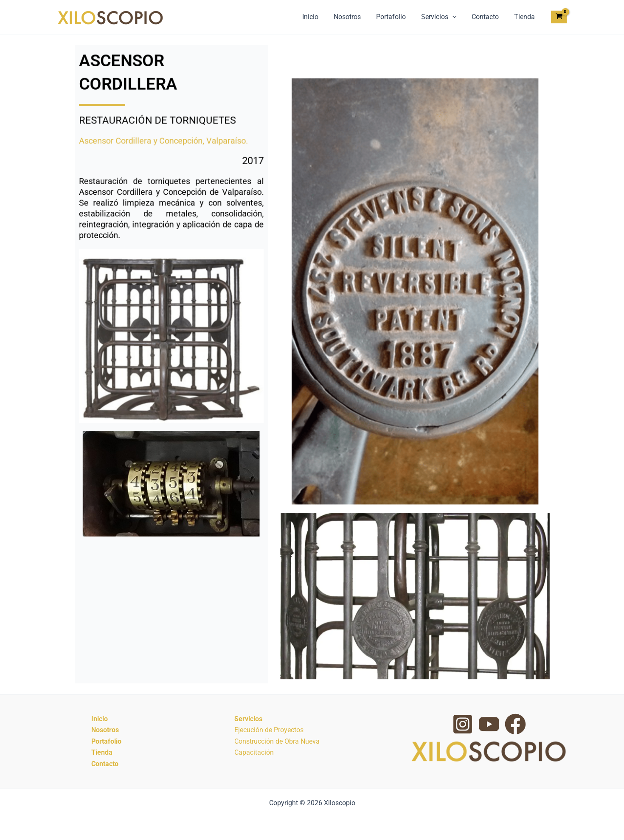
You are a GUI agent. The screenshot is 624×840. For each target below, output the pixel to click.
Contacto (488, 17)
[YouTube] (489, 724)
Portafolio (397, 17)
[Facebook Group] (515, 724)
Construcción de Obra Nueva (277, 741)
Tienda (525, 17)
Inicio (320, 17)
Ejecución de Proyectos (269, 730)
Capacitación (254, 752)
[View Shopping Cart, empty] (559, 17)
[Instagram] (463, 724)
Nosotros (355, 17)
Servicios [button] (443, 17)
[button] (457, 17)
